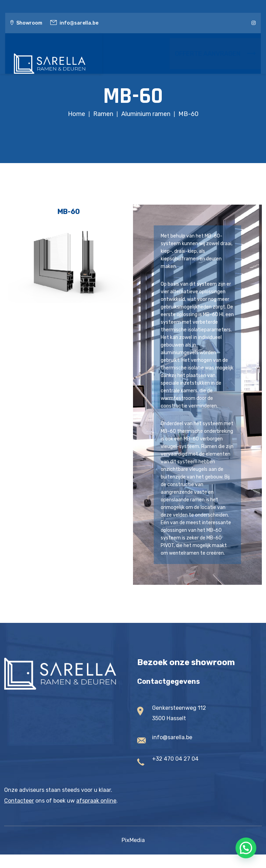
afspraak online (96, 801)
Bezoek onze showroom (186, 662)
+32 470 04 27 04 (175, 759)
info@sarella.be (79, 23)
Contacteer (19, 801)
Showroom (29, 23)
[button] (246, 848)
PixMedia (133, 840)
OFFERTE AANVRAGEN (215, 54)
